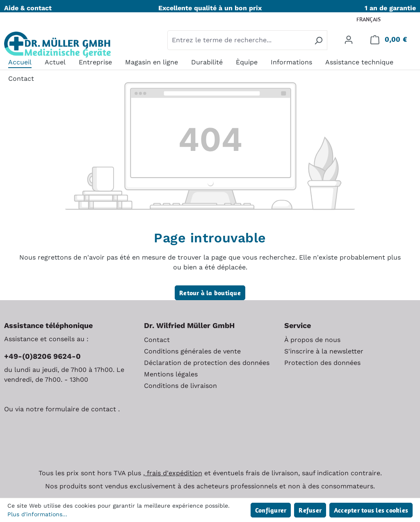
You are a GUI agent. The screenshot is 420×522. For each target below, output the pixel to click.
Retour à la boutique (210, 293)
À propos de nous (312, 340)
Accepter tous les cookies (371, 510)
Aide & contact (28, 8)
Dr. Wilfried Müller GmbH (189, 325)
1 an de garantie (390, 8)
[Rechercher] (318, 40)
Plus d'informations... (37, 514)
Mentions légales (171, 374)
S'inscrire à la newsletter (324, 351)
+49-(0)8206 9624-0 (42, 356)
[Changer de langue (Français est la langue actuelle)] (374, 20)
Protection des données (322, 363)
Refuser (310, 510)
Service (298, 325)
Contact (157, 340)
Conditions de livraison (180, 386)
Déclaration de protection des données (207, 363)
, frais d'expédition (173, 473)
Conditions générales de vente (192, 351)
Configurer (271, 510)
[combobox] (239, 40)
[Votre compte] (349, 39)
